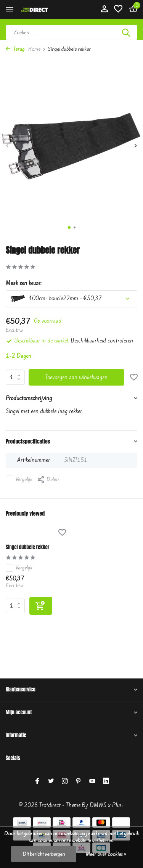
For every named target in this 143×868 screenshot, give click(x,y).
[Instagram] (65, 781)
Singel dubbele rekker (27, 547)
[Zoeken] (71, 32)
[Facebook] (37, 781)
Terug (15, 49)
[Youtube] (92, 781)
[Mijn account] (104, 10)
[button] (69, 227)
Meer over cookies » (106, 854)
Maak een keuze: (24, 283)
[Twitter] (51, 781)
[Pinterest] (79, 781)
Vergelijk (19, 479)
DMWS (98, 805)
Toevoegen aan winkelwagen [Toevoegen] (76, 377)
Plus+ (118, 805)
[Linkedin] (106, 781)
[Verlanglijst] (118, 10)
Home (37, 49)
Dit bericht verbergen (44, 854)
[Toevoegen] (41, 606)
